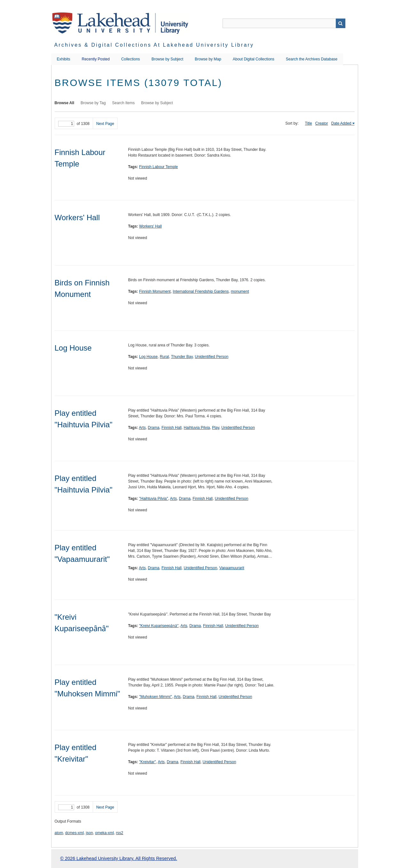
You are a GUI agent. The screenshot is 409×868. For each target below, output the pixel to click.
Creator (322, 123)
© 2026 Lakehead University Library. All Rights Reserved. (118, 858)
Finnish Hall (172, 428)
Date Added (341, 123)
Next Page (105, 124)
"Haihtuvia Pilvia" (154, 499)
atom (59, 833)
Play (216, 428)
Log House (73, 348)
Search (341, 23)
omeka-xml (104, 833)
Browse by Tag (93, 103)
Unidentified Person (212, 357)
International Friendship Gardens (201, 291)
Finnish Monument (155, 291)
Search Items (124, 103)
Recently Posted (96, 59)
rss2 (120, 833)
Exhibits (64, 59)
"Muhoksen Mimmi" (156, 697)
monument (240, 291)
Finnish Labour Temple (158, 167)
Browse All (65, 103)
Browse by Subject (167, 59)
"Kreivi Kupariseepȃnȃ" (159, 626)
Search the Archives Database (312, 59)
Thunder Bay (182, 357)
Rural (165, 357)
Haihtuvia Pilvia (197, 428)
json (90, 833)
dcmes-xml (75, 833)
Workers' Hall (77, 217)
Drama (153, 428)
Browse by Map (208, 59)
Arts (142, 428)
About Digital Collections (254, 59)
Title (309, 123)
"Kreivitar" (148, 762)
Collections (131, 59)
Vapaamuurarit (232, 568)
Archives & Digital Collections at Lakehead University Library (154, 45)
